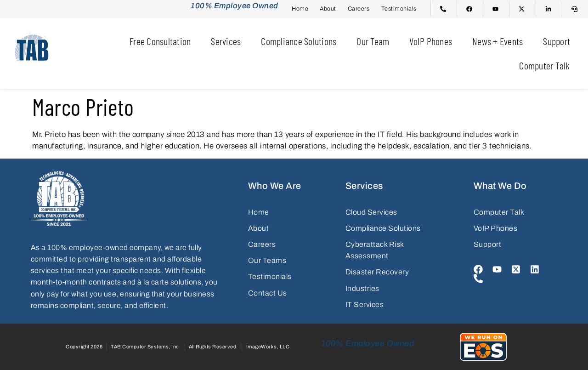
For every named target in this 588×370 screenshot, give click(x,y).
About (328, 9)
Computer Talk (544, 65)
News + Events (498, 41)
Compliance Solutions (299, 41)
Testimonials (399, 9)
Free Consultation (160, 41)
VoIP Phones (431, 41)
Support (557, 41)
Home (300, 9)
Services (226, 41)
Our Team (373, 41)
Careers (359, 9)
